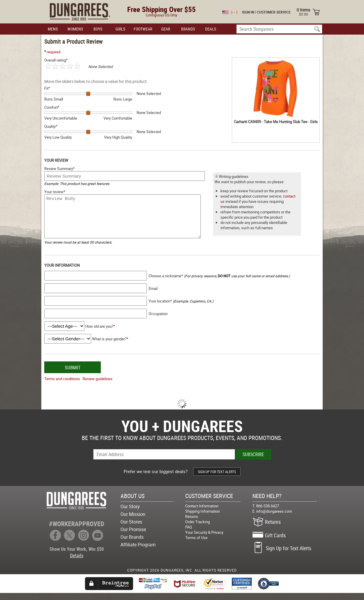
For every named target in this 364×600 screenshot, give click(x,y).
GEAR (166, 29)
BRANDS (188, 29)
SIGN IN (248, 12)
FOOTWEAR (143, 29)
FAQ (189, 534)
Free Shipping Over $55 (161, 9)
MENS (53, 29)
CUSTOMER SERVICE (274, 12)
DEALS (211, 29)
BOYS (98, 29)
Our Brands (132, 544)
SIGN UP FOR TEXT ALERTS (217, 479)
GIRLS (120, 29)
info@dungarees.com (274, 518)
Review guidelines (98, 386)
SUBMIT (73, 374)
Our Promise (133, 536)
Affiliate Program (138, 552)
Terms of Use (196, 545)
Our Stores (131, 529)
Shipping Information (203, 518)
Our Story (130, 514)
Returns (192, 523)
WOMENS (75, 29)
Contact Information (202, 513)
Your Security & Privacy (204, 539)
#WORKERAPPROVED (76, 531)
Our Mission (133, 521)
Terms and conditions (62, 386)
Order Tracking (198, 529)
